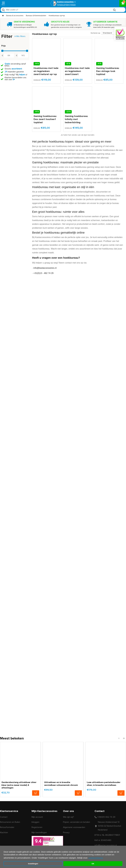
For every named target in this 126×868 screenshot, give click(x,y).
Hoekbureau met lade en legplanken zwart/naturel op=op (46, 71)
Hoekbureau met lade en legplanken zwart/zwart (77, 71)
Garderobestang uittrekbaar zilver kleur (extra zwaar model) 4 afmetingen (19, 785)
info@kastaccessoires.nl (45, 268)
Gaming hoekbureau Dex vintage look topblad (108, 71)
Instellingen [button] (33, 864)
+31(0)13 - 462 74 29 (43, 273)
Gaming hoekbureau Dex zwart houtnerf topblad (45, 119)
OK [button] (93, 864)
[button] (119, 738)
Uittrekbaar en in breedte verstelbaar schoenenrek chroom (61, 784)
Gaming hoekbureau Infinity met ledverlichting (76, 119)
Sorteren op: (96, 33)
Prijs (4, 46)
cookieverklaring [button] (96, 858)
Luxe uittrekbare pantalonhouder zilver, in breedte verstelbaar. (104, 784)
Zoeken (120, 10)
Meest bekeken (12, 738)
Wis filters (21, 36)
